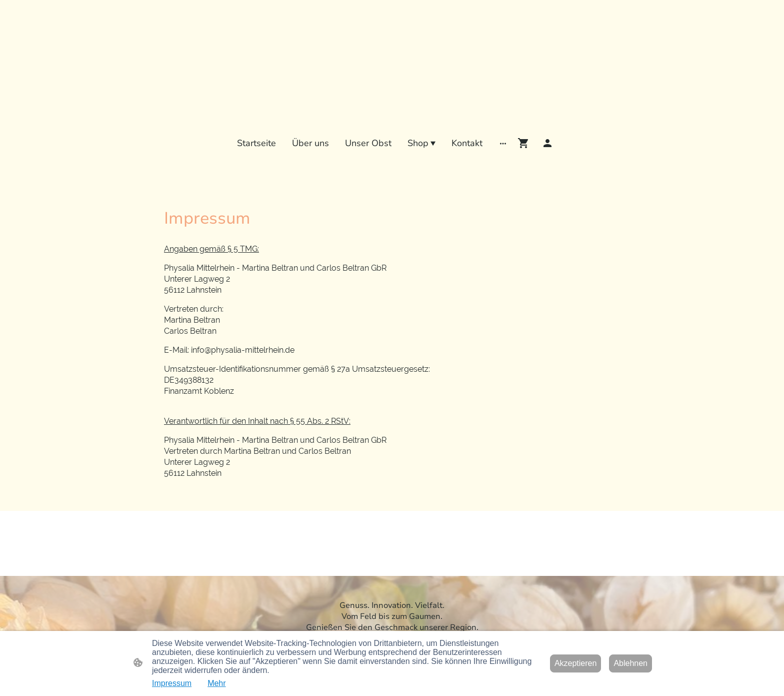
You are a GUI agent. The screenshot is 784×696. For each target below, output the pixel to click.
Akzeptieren (576, 663)
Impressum (172, 683)
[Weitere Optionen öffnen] (503, 143)
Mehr (216, 683)
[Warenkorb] (525, 143)
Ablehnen (630, 663)
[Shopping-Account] (547, 143)
